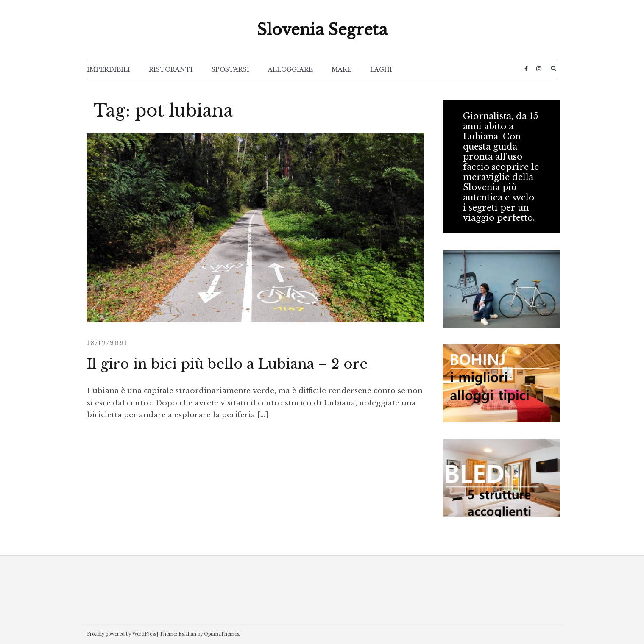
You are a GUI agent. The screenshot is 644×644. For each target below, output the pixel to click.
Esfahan (187, 634)
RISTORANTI (171, 69)
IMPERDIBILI (109, 69)
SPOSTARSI (230, 69)
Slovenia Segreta (322, 30)
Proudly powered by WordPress (121, 634)
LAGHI (381, 69)
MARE (342, 69)
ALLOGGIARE (290, 69)
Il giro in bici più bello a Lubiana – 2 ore (227, 364)
